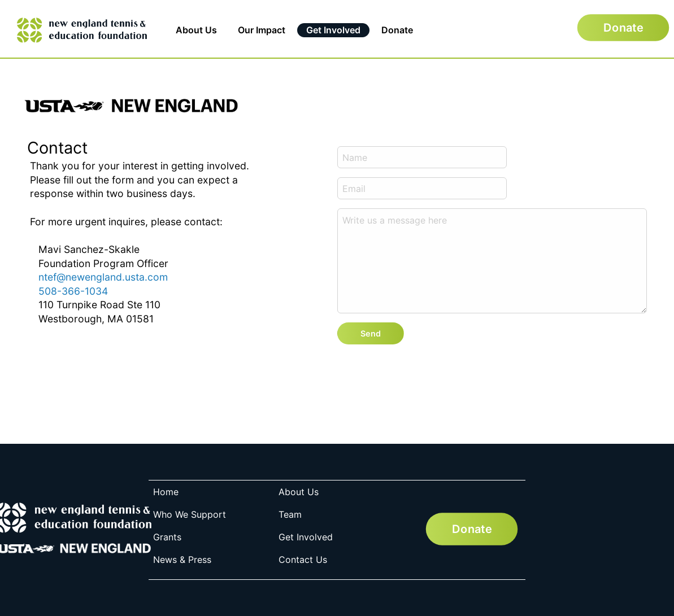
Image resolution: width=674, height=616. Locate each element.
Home (166, 492)
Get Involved (333, 30)
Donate (397, 30)
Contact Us (303, 560)
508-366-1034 (73, 291)
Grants (167, 537)
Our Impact (262, 30)
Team (290, 514)
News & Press (182, 560)
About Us (196, 30)
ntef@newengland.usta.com (103, 277)
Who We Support (190, 514)
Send (371, 333)
